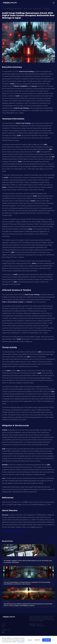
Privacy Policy (32, 624)
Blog (3, 627)
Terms (38, 624)
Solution (4, 624)
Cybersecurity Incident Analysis (12, 9)
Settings (30, 640)
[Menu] (54, 3)
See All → (52, 541)
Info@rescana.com (6, 630)
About (3, 625)
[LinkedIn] (3, 632)
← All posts (46, 9)
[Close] (54, 640)
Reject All (37, 640)
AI (41, 624)
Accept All (47, 640)
